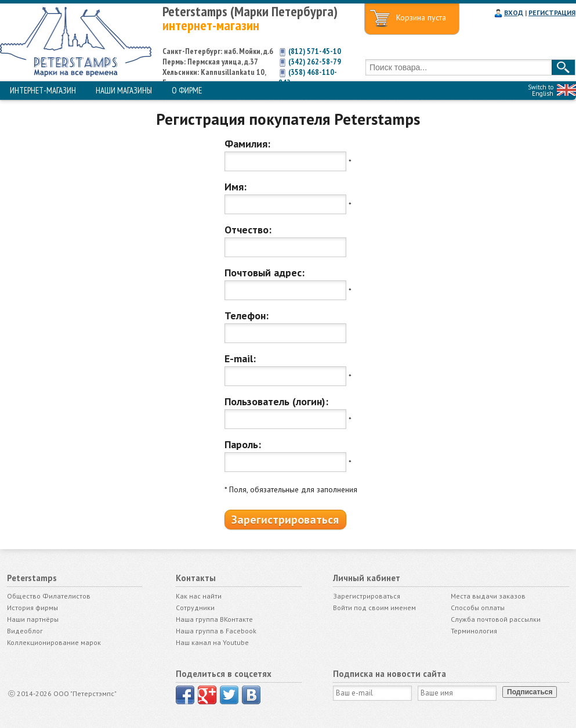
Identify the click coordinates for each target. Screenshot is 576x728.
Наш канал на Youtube (212, 642)
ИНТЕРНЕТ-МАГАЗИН (43, 90)
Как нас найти (199, 596)
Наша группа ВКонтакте (214, 619)
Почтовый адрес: (265, 273)
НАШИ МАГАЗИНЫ (124, 90)
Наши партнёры (33, 619)
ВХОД (514, 12)
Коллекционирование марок (54, 642)
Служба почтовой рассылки (496, 619)
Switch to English (541, 90)
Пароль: (243, 444)
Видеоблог (25, 631)
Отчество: (248, 230)
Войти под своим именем (374, 608)
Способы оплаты (478, 608)
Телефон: (247, 316)
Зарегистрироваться (367, 596)
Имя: (236, 187)
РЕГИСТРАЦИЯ (552, 12)
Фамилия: (247, 144)
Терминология (474, 631)
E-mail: (240, 358)
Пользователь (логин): (276, 401)
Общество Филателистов (49, 596)
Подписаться (530, 692)
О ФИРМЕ (187, 90)
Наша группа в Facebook (216, 631)
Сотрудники (195, 608)
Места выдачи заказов (488, 596)
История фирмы (32, 608)
